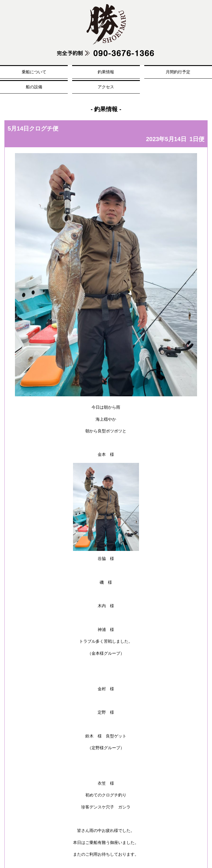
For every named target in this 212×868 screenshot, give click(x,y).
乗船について (34, 72)
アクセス (106, 87)
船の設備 (34, 87)
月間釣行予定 (178, 72)
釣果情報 (106, 72)
